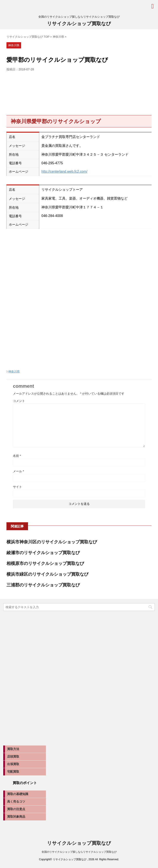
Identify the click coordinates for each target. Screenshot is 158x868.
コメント (19, 401)
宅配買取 (13, 772)
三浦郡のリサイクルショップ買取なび (43, 585)
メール (18, 471)
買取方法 (13, 749)
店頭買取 (13, 756)
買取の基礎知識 (18, 794)
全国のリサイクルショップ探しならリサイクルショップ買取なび (79, 852)
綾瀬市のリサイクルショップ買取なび (43, 553)
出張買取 (13, 764)
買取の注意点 (16, 809)
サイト (17, 487)
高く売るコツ (16, 801)
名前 (17, 456)
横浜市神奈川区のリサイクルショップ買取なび (52, 542)
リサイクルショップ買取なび (79, 24)
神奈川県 (14, 371)
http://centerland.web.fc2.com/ (64, 171)
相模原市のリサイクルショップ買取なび (45, 563)
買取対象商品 (16, 817)
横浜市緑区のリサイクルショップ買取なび (47, 574)
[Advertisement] (79, 92)
